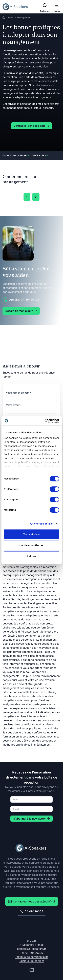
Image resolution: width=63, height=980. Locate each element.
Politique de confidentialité (32, 957)
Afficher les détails (41, 524)
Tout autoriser (32, 534)
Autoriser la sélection (32, 545)
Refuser (32, 556)
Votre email (13, 405)
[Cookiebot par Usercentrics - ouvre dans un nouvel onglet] (45, 421)
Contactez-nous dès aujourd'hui (32, 901)
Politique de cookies (32, 961)
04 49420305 (32, 911)
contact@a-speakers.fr (32, 949)
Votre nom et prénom (19, 393)
